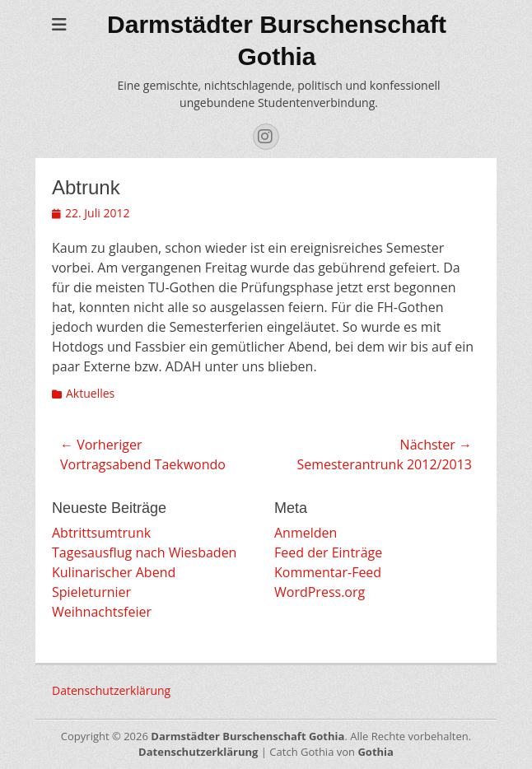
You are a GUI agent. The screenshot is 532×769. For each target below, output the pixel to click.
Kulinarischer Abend (114, 572)
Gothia (375, 752)
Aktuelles (90, 393)
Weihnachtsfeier (102, 612)
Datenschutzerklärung (111, 690)
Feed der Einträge (328, 552)
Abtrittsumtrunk (101, 533)
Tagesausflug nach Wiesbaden (144, 552)
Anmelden (306, 533)
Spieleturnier (91, 592)
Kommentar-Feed (328, 572)
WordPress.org (320, 592)
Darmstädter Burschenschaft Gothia (247, 736)
